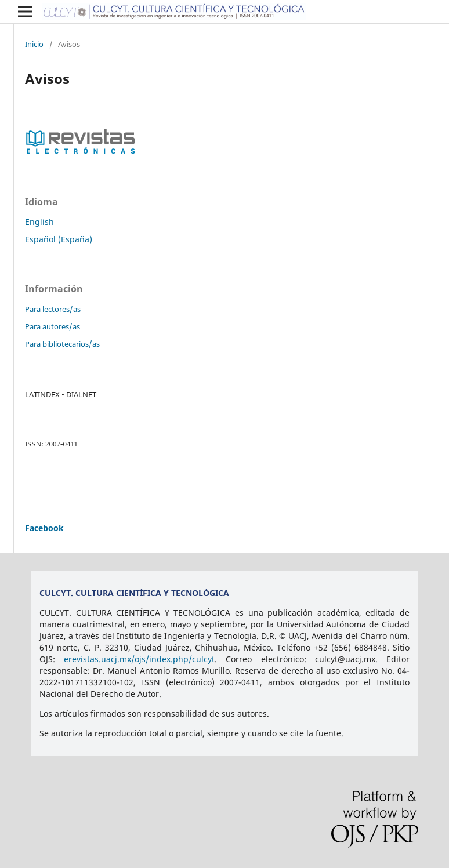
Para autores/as (52, 326)
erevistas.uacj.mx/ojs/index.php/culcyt (139, 659)
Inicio (34, 44)
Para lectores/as (53, 309)
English (39, 222)
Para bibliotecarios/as (62, 344)
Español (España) (59, 239)
